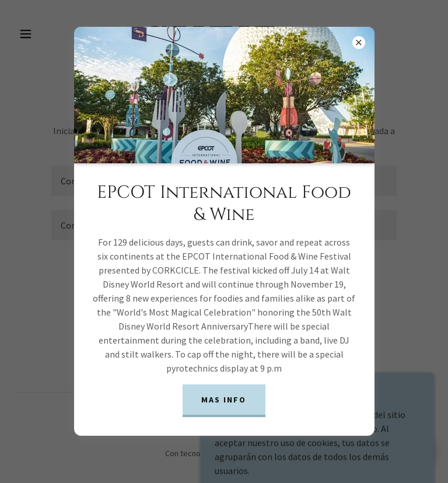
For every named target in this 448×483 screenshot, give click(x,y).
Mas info (224, 400)
